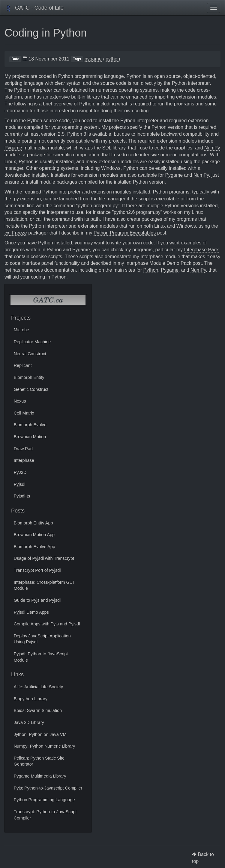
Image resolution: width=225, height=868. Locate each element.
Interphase (152, 257)
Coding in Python (46, 33)
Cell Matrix (24, 413)
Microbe (21, 330)
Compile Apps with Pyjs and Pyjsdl (47, 624)
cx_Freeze (16, 233)
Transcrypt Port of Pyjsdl (37, 570)
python (113, 59)
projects (21, 76)
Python (66, 76)
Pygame (13, 148)
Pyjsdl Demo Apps (31, 612)
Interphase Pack (201, 250)
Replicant (23, 365)
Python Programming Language (44, 800)
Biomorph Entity (29, 377)
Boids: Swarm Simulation (38, 710)
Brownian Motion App (34, 535)
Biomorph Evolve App (34, 547)
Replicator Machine (32, 342)
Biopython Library (31, 699)
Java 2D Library (29, 722)
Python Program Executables (125, 233)
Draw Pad (23, 449)
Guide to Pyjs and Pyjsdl (37, 600)
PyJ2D (20, 472)
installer (40, 175)
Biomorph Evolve (30, 425)
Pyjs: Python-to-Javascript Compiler (48, 788)
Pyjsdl (20, 484)
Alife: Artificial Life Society (39, 687)
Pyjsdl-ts (22, 496)
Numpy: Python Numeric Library (45, 746)
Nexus (20, 401)
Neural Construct (30, 354)
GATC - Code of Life (34, 8)
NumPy (212, 148)
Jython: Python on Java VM (40, 734)
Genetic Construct (31, 389)
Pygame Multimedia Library (40, 776)
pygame (93, 59)
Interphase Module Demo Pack (158, 263)
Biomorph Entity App (33, 523)
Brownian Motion (30, 437)
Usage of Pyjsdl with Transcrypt (44, 558)
